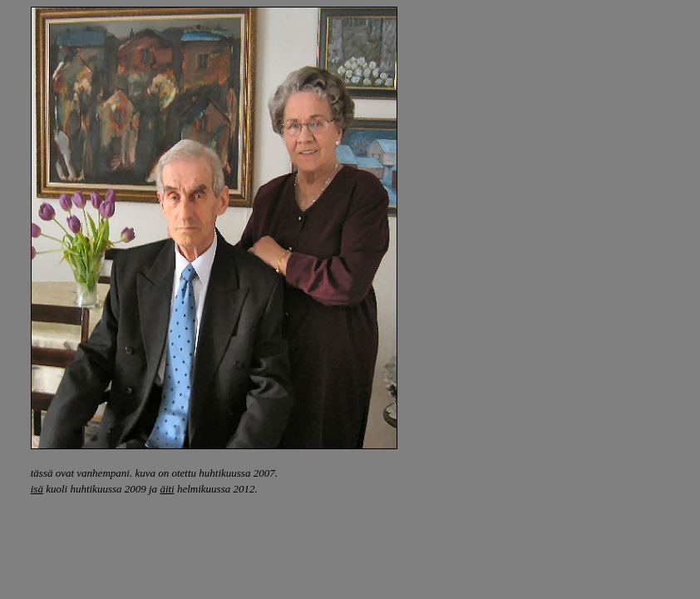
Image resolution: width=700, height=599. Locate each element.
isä (37, 489)
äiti (167, 489)
